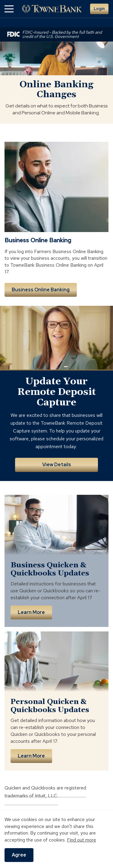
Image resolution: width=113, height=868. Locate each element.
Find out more (82, 840)
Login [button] (99, 9)
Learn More (31, 612)
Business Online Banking (41, 290)
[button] (9, 9)
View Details (57, 465)
